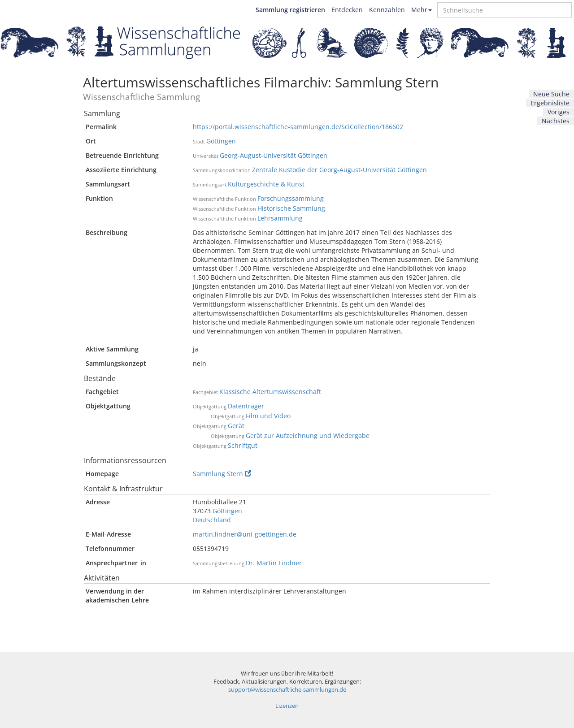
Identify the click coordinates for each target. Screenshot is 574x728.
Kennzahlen (387, 10)
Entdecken (347, 10)
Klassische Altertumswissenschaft (270, 392)
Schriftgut (243, 445)
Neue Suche (551, 94)
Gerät (236, 426)
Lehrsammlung (280, 218)
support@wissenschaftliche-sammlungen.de (287, 690)
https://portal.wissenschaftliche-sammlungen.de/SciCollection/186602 (298, 127)
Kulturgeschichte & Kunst (266, 184)
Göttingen (221, 141)
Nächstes (556, 121)
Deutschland (212, 520)
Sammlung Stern (222, 474)
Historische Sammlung (291, 208)
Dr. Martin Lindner (274, 563)
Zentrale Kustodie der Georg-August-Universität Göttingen (339, 170)
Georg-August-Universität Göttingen (274, 155)
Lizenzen (287, 706)
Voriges (559, 112)
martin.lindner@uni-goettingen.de (245, 534)
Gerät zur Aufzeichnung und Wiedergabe (308, 435)
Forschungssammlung (291, 198)
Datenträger (246, 406)
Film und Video (268, 416)
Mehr (422, 10)
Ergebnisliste (550, 103)
